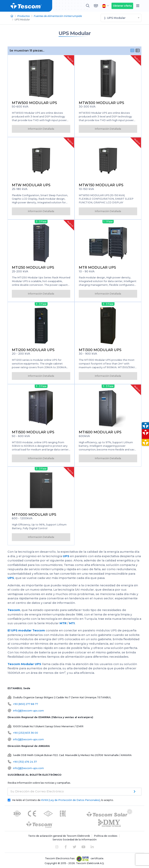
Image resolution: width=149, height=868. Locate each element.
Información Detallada (41, 129)
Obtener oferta (122, 6)
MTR (63, 623)
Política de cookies (106, 836)
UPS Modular (75, 33)
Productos (23, 16)
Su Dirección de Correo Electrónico (37, 791)
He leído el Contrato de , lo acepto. (63, 800)
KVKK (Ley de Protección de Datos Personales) (71, 800)
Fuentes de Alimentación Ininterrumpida (58, 16)
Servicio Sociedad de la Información (75, 840)
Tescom (14, 610)
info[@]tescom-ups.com (28, 711)
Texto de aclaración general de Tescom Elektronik (59, 836)
